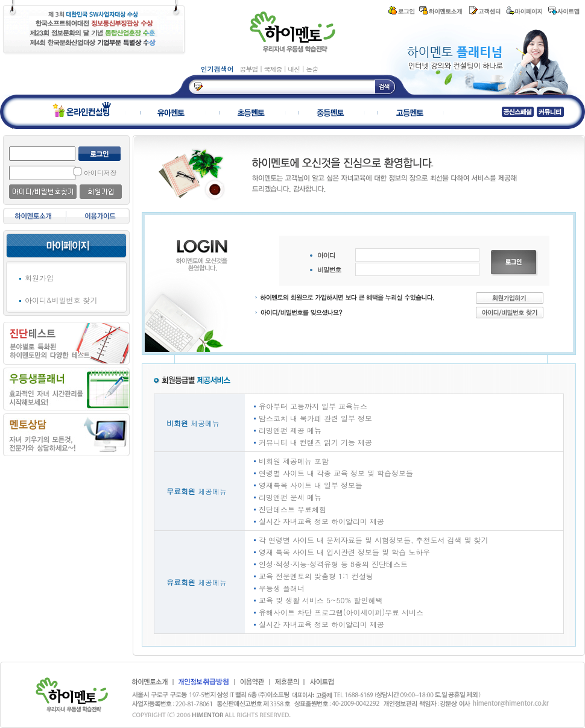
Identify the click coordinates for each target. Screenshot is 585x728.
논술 (312, 69)
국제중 (274, 69)
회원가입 (39, 278)
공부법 (250, 69)
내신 (295, 69)
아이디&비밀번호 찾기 (61, 300)
